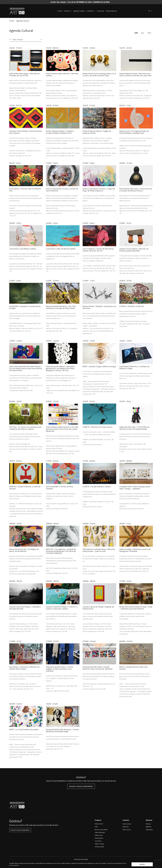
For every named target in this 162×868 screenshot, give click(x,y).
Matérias (149, 827)
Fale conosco (127, 830)
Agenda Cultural (79, 11)
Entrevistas (149, 830)
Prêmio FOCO (99, 824)
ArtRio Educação (100, 832)
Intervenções (99, 838)
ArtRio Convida (99, 844)
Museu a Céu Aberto (101, 830)
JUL (143, 33)
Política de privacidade (81, 859)
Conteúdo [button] (90, 11)
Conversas (101, 11)
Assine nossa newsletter (81, 786)
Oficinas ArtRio (99, 847)
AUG (149, 33)
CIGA (96, 827)
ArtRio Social (99, 835)
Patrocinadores (112, 11)
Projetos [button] (67, 11)
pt (150, 11)
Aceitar (142, 864)
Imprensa (126, 827)
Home (12, 21)
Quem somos (127, 824)
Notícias (148, 824)
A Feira (60, 11)
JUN (136, 33)
